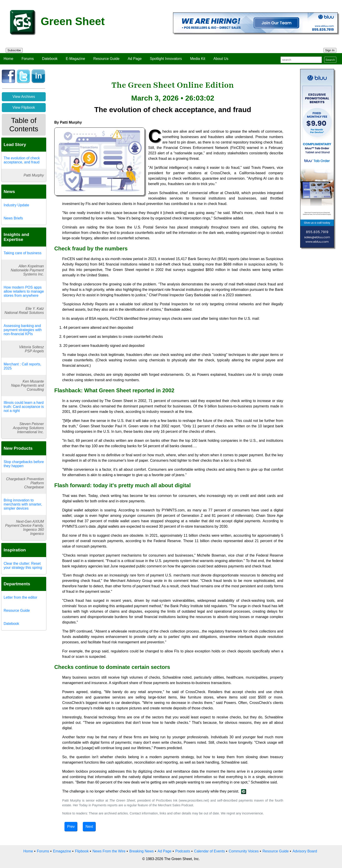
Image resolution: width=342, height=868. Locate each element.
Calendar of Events (209, 851)
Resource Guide (107, 59)
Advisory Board (305, 851)
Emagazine (62, 851)
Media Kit (198, 59)
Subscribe (14, 50)
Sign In (330, 50)
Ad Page (135, 59)
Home (8, 59)
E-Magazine (75, 59)
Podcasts (183, 851)
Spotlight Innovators (166, 59)
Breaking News (142, 851)
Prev (71, 827)
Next (89, 827)
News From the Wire (109, 851)
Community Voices (244, 851)
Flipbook (82, 851)
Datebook (50, 59)
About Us (221, 59)
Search (330, 60)
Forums (28, 59)
